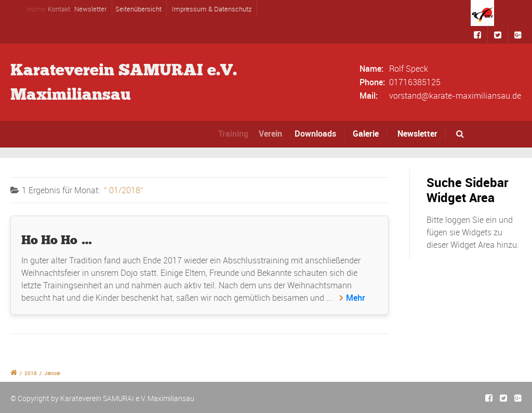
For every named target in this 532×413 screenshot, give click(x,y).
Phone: (372, 82)
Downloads (318, 134)
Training (236, 134)
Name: (371, 69)
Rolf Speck (409, 69)
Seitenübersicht (138, 9)
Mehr (356, 298)
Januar (52, 373)
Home (39, 9)
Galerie (366, 134)
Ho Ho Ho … (57, 240)
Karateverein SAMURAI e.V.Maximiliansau (124, 82)
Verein (275, 134)
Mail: (369, 96)
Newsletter (94, 9)
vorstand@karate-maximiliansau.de (455, 96)
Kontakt (63, 9)
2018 (31, 373)
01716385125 (415, 82)
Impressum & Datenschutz (212, 9)
